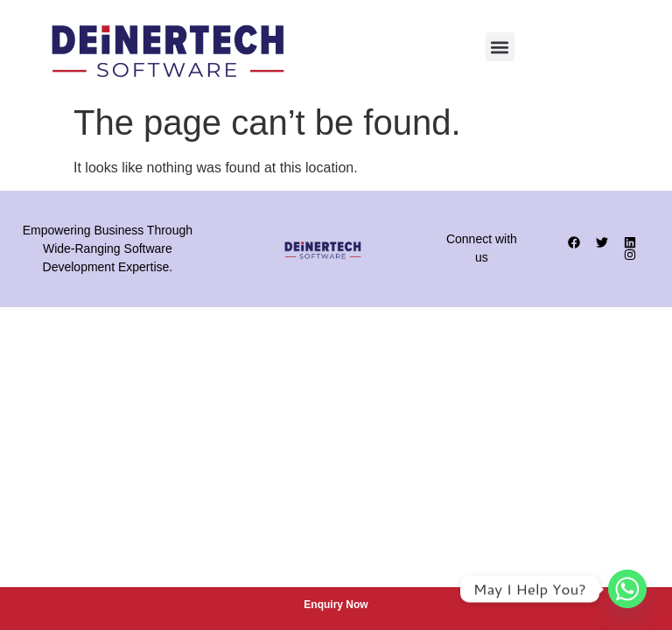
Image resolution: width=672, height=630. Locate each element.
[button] (500, 47)
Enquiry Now (336, 605)
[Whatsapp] (627, 589)
